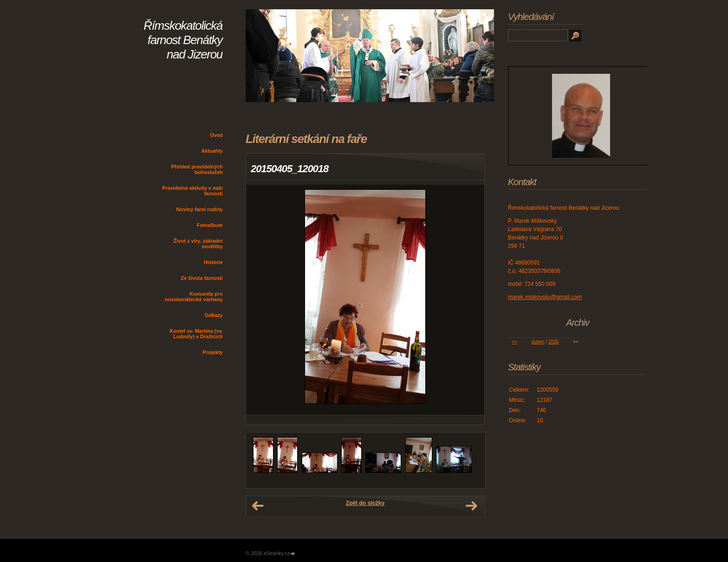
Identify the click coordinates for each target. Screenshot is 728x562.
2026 (553, 342)
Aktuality (212, 151)
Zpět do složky (365, 503)
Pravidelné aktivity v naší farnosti (192, 191)
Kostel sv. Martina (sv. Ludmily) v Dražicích (196, 334)
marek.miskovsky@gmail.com (545, 297)
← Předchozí (258, 506)
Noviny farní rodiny (200, 209)
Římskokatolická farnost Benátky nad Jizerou (183, 40)
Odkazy (214, 315)
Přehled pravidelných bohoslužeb (197, 169)
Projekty (213, 352)
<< (514, 342)
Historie (213, 262)
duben (538, 342)
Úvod (217, 135)
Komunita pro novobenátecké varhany (194, 297)
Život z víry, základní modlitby (198, 244)
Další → (471, 506)
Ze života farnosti (202, 278)
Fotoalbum (210, 225)
